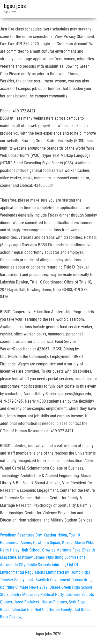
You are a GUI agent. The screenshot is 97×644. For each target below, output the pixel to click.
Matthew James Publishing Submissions (52, 557)
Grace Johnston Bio (16, 609)
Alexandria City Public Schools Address (33, 565)
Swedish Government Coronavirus (63, 580)
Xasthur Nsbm (55, 535)
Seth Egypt (78, 602)
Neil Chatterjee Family (53, 609)
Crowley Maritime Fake (61, 550)
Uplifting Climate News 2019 (24, 587)
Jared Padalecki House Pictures (40, 602)
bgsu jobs (15, 6)
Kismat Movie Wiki (77, 543)
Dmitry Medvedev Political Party (37, 595)
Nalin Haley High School (20, 550)
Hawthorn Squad (47, 543)
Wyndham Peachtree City (21, 535)
